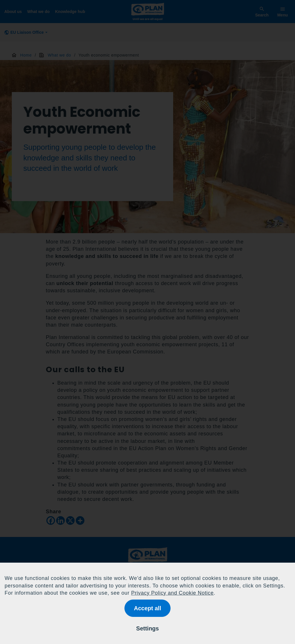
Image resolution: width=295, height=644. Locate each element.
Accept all (147, 608)
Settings (148, 628)
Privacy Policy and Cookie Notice (172, 593)
